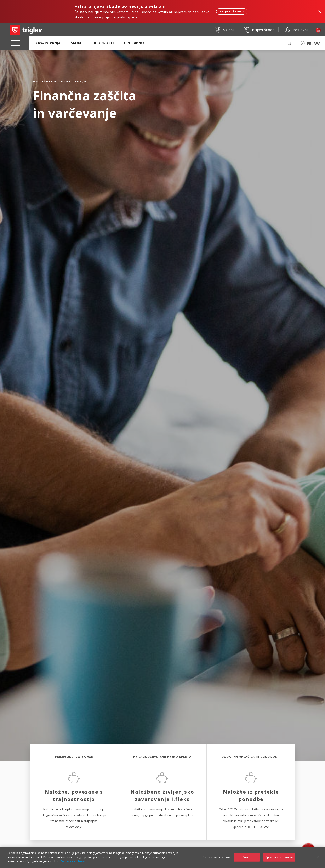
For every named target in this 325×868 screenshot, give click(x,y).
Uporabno (134, 43)
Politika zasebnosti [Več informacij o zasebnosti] (74, 863)
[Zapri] (318, 859)
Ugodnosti (103, 43)
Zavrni (247, 859)
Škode (76, 43)
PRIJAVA (314, 43)
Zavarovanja (48, 43)
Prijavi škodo (232, 12)
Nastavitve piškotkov (216, 859)
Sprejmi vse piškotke (279, 859)
